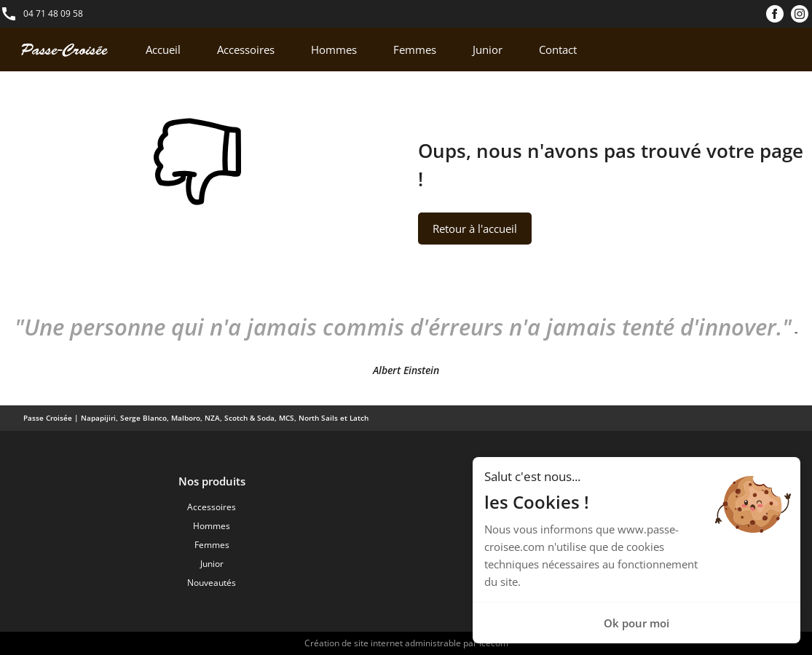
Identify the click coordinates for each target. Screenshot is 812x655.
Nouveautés (212, 583)
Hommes (334, 49)
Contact (558, 49)
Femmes (415, 49)
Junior (488, 49)
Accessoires (246, 49)
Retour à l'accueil (475, 229)
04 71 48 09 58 (53, 13)
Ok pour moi (636, 623)
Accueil (163, 49)
